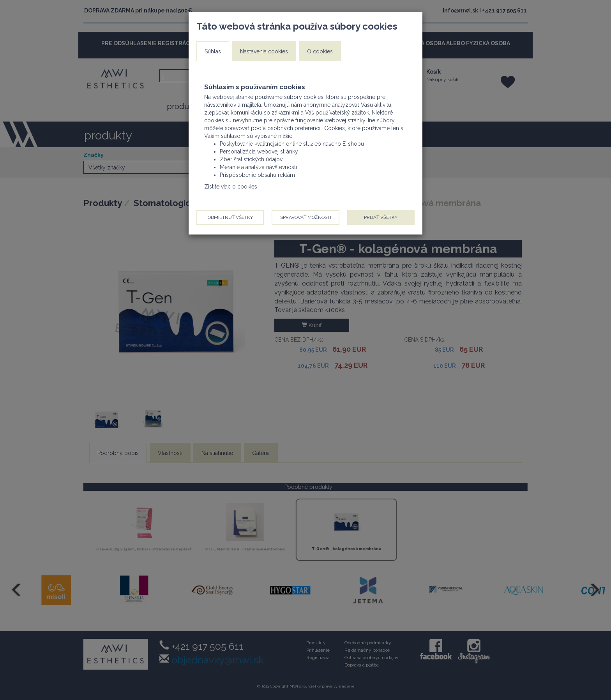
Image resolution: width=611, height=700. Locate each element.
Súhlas (213, 51)
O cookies (320, 51)
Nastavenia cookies (264, 51)
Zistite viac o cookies (231, 187)
